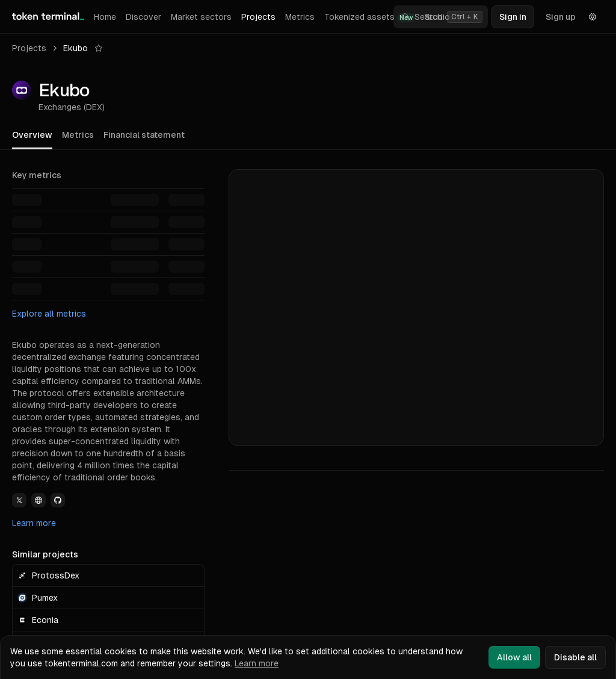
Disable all (575, 657)
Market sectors (201, 17)
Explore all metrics (49, 314)
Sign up (561, 17)
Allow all (514, 657)
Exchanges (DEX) (72, 107)
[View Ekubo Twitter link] (19, 500)
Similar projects (45, 554)
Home (105, 17)
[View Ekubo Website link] (38, 500)
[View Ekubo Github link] (58, 500)
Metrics (300, 17)
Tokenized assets (370, 17)
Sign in (513, 17)
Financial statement (144, 135)
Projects (258, 17)
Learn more (34, 523)
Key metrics (37, 175)
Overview (32, 135)
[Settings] (593, 17)
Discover (143, 17)
